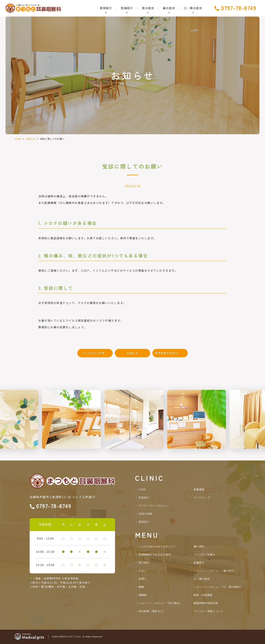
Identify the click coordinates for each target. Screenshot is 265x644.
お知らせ (31, 139)
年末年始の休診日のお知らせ (171, 353)
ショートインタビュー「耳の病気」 (160, 603)
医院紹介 (144, 522)
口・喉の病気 (202, 579)
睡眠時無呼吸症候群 (206, 603)
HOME (18, 139)
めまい (143, 571)
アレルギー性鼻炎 (204, 554)
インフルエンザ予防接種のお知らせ (97, 353)
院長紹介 (144, 497)
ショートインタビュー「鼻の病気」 (215, 571)
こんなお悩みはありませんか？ (158, 546)
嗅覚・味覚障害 (203, 595)
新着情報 (199, 489)
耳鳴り (143, 579)
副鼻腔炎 (199, 563)
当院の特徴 (145, 514)
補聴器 (143, 595)
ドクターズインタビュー (153, 506)
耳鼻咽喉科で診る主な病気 (155, 554)
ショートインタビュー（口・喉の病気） (218, 587)
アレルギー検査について (209, 611)
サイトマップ (202, 497)
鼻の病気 (199, 546)
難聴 (141, 587)
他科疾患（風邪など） (152, 611)
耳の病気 (144, 563)
